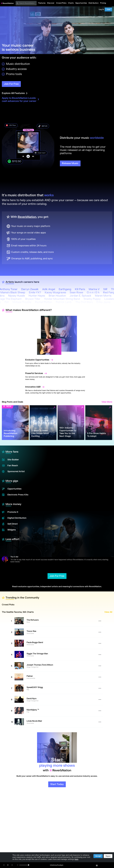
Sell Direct (10, 524)
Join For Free (11, 84)
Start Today (57, 784)
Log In (101, 9)
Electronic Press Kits (15, 495)
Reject (108, 856)
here (77, 859)
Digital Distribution (14, 518)
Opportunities (12, 489)
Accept (98, 856)
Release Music (70, 163)
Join (108, 9)
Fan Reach (10, 466)
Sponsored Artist (13, 472)
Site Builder (10, 460)
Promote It (10, 512)
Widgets (9, 530)
